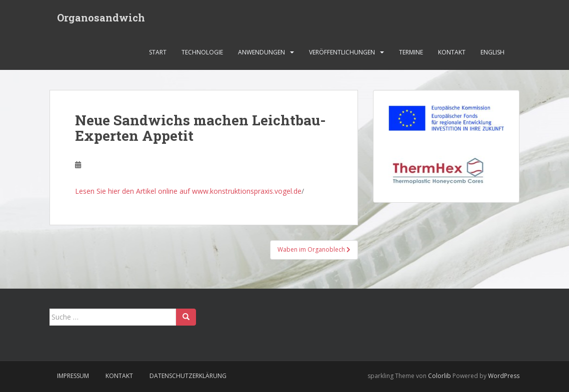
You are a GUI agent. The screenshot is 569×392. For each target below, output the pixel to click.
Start (158, 52)
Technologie (202, 52)
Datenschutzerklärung (188, 376)
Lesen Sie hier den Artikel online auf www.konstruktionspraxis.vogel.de (188, 191)
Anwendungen (261, 52)
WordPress (504, 376)
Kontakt (452, 52)
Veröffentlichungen (342, 52)
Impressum (73, 376)
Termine (411, 52)
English (492, 52)
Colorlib (439, 376)
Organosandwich (101, 17)
